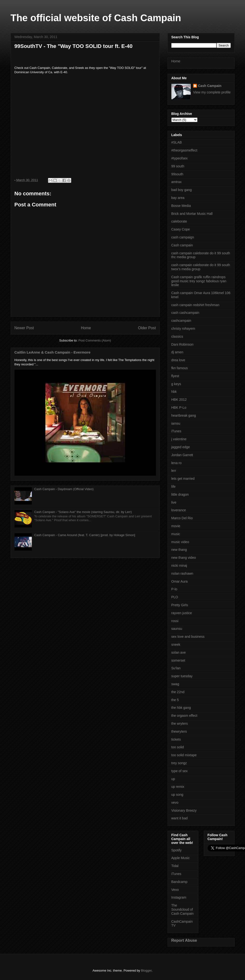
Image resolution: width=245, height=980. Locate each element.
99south (177, 174)
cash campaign (183, 237)
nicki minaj (179, 566)
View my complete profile (212, 92)
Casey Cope (181, 229)
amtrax (177, 182)
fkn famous (180, 368)
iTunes (176, 431)
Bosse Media (181, 206)
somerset (178, 660)
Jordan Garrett (182, 455)
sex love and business (188, 637)
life (174, 487)
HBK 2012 (179, 400)
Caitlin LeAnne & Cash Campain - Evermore (52, 352)
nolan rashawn (182, 573)
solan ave (179, 652)
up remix (178, 787)
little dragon (180, 494)
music (176, 534)
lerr (174, 471)
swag (175, 684)
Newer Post (24, 328)
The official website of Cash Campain (96, 18)
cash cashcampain (185, 313)
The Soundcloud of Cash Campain (183, 909)
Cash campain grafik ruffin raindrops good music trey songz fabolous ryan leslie (199, 281)
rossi (175, 621)
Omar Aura (180, 581)
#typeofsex (180, 158)
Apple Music (181, 858)
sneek (176, 645)
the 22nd (178, 692)
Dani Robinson (182, 344)
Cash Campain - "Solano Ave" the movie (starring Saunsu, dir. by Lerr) (83, 512)
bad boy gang (182, 190)
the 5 (175, 700)
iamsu (176, 423)
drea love (178, 360)
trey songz (179, 763)
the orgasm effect (184, 716)
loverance (179, 510)
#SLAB (177, 142)
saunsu (177, 629)
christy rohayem (183, 329)
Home (86, 328)
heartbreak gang (184, 415)
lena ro (177, 463)
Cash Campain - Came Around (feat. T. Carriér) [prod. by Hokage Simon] (85, 535)
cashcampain (181, 321)
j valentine (179, 439)
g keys (176, 384)
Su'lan (176, 668)
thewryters (179, 731)
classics (177, 336)
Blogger (146, 970)
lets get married (183, 479)
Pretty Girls (180, 605)
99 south (178, 166)
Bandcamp (179, 882)
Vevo (175, 890)
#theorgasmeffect (184, 150)
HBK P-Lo (179, 408)
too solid (178, 747)
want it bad (180, 818)
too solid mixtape (184, 755)
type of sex (180, 771)
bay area (178, 198)
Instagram (179, 897)
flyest (175, 376)
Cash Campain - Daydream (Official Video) (64, 489)
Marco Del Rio (182, 518)
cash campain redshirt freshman (195, 305)
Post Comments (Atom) (95, 340)
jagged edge (181, 447)
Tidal (175, 866)
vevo (175, 802)
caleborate (179, 221)
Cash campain (182, 245)
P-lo (174, 589)
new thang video (184, 558)
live (174, 502)
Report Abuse (184, 940)
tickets (176, 739)
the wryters (180, 723)
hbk (174, 392)
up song (177, 795)
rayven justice (182, 613)
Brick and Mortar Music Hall (192, 214)
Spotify (177, 850)
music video (180, 542)
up (173, 779)
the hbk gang (181, 708)
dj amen (177, 352)
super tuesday (182, 676)
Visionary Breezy (184, 810)
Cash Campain (210, 86)
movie (176, 526)
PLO (175, 597)
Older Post (147, 328)
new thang (179, 550)
